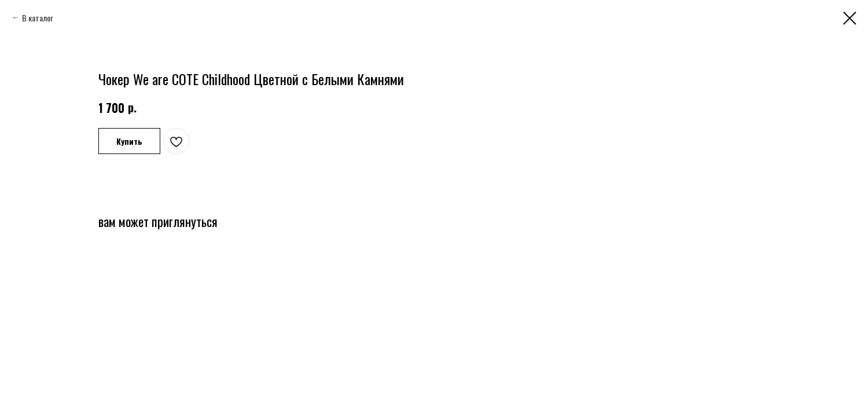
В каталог (37, 18)
